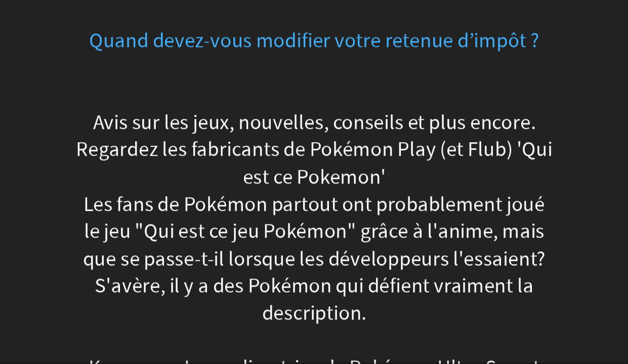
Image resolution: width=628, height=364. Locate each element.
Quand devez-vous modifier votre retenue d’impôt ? (314, 41)
